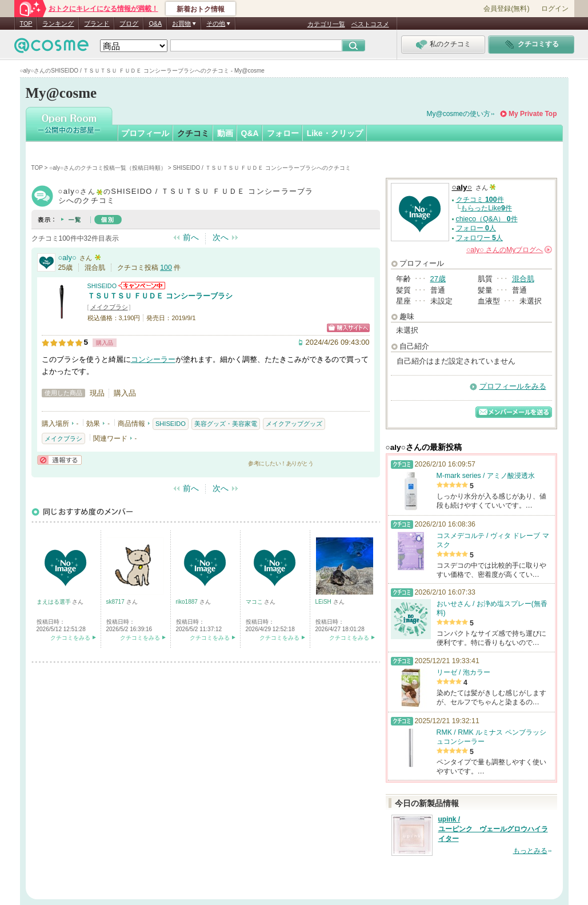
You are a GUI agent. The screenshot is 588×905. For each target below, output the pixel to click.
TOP (26, 23)
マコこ (255, 602)
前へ (191, 237)
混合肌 (523, 279)
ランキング (58, 23)
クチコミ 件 (480, 200)
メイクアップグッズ (294, 424)
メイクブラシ (109, 307)
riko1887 (188, 602)
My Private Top (533, 114)
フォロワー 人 (479, 238)
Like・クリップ (335, 133)
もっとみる (530, 851)
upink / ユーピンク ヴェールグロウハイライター (493, 829)
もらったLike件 (486, 208)
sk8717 (116, 602)
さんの (509, 250)
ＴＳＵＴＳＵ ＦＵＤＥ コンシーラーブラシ (160, 296)
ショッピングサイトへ (348, 328)
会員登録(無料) (506, 9)
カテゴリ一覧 (326, 24)
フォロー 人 (476, 228)
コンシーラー (153, 359)
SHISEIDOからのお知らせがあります (142, 286)
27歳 (438, 279)
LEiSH (324, 602)
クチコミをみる (70, 638)
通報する (59, 460)
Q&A (155, 23)
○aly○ (67, 258)
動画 (225, 133)
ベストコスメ (370, 24)
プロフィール (145, 133)
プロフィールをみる (513, 386)
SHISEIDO (102, 286)
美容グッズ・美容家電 (226, 424)
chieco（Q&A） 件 (487, 219)
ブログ (129, 23)
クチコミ (193, 133)
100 (166, 268)
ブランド (97, 23)
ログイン (555, 9)
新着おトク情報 (201, 9)
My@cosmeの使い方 (459, 114)
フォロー (283, 133)
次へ (221, 237)
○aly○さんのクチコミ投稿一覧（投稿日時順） (108, 168)
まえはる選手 (55, 602)
